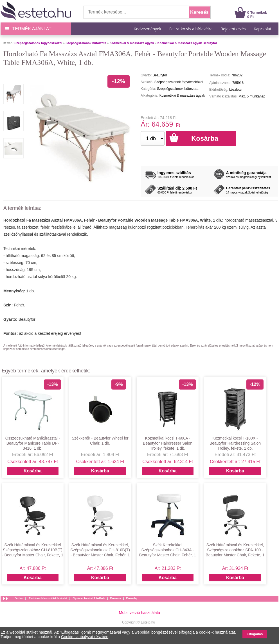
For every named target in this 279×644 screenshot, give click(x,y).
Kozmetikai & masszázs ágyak (132, 43)
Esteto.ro (115, 598)
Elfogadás (255, 634)
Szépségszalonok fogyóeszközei (38, 43)
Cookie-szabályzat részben (85, 637)
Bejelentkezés (233, 29)
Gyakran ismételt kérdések (89, 598)
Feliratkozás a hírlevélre (191, 29)
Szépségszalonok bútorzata (86, 43)
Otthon (19, 598)
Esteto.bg (132, 598)
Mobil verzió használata (139, 613)
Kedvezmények (148, 29)
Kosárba (33, 471)
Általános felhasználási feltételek (48, 598)
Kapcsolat (263, 29)
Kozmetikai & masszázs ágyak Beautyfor (187, 43)
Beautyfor (27, 319)
